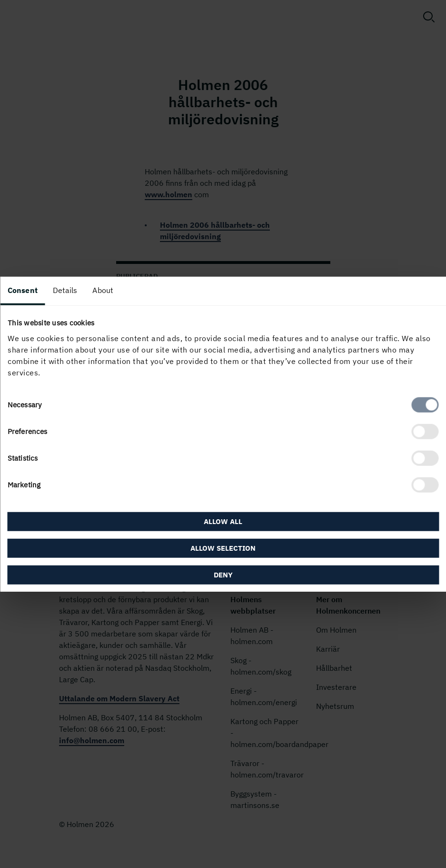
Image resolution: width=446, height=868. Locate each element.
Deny (223, 574)
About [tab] (103, 290)
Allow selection (223, 548)
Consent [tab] (23, 290)
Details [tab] (65, 290)
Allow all (223, 521)
